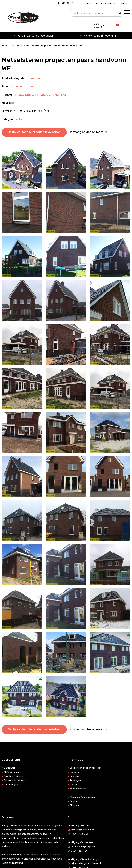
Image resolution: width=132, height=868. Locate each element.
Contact (124, 3)
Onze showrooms (105, 3)
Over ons (87, 3)
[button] (120, 13)
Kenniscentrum (78, 789)
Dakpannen (10, 768)
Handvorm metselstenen (23, 86)
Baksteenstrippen (14, 776)
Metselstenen (33, 78)
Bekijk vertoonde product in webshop (34, 132)
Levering (75, 776)
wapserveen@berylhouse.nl (86, 846)
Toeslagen (76, 780)
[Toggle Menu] (127, 12)
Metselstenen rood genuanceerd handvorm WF (40, 95)
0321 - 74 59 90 (80, 834)
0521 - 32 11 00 (79, 850)
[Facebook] (58, 3)
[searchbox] (97, 13)
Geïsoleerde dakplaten (16, 780)
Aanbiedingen (11, 785)
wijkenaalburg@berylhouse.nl (87, 863)
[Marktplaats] (73, 3)
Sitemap (74, 805)
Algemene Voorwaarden (83, 797)
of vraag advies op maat (87, 132)
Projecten (17, 46)
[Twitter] (63, 3)
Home (5, 46)
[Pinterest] (68, 3)
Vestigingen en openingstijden (87, 768)
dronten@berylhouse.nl (84, 830)
